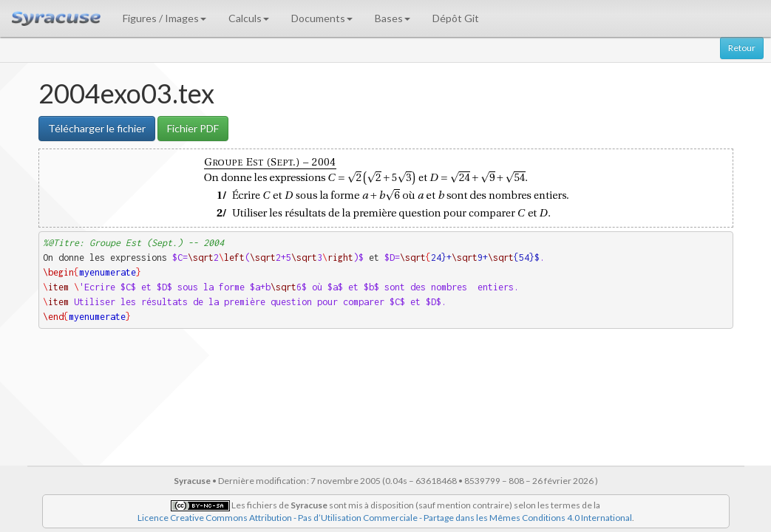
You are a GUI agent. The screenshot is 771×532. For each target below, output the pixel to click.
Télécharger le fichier (97, 128)
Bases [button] (393, 18)
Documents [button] (322, 18)
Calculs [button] (249, 18)
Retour (742, 48)
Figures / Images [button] (164, 18)
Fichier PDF (193, 128)
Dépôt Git (456, 18)
